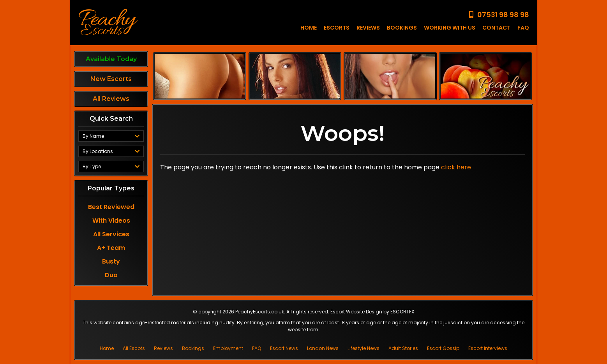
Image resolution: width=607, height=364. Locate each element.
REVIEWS (368, 28)
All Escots (134, 348)
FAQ (523, 28)
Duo (111, 272)
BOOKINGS (402, 28)
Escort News (284, 348)
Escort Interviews (488, 348)
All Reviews (111, 99)
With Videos (111, 217)
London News (323, 348)
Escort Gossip (443, 348)
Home (107, 348)
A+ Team (111, 244)
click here (456, 167)
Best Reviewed (111, 203)
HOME (309, 28)
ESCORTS (337, 28)
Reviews (163, 348)
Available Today (111, 59)
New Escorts (111, 79)
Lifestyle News (363, 348)
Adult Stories (403, 348)
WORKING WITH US (450, 28)
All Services (111, 231)
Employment (228, 348)
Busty (111, 258)
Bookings (193, 348)
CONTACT (496, 28)
